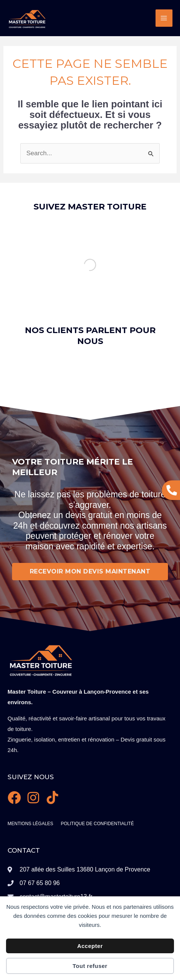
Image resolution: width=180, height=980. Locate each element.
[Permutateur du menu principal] (164, 18)
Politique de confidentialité (97, 824)
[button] (15, 390)
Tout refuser (90, 966)
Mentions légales (30, 824)
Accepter (90, 946)
